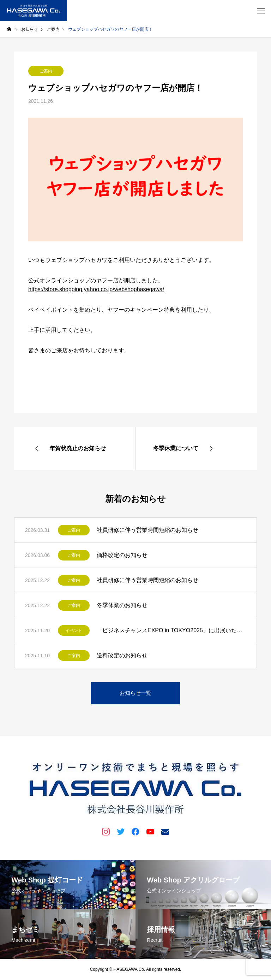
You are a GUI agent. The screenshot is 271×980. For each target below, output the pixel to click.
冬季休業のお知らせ (122, 605)
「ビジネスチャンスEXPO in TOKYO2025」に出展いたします (171, 630)
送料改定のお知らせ (122, 655)
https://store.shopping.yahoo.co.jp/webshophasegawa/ (96, 289)
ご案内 (46, 71)
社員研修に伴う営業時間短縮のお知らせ (147, 530)
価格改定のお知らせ (122, 555)
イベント (74, 630)
